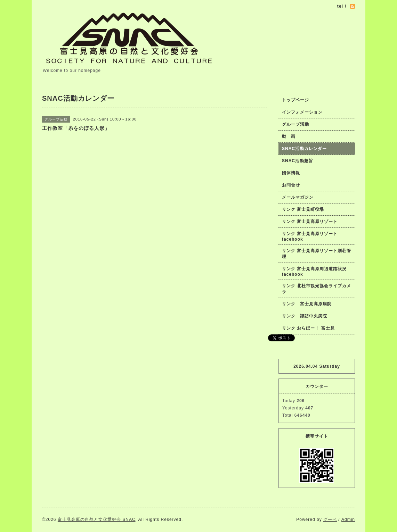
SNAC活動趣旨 (298, 161)
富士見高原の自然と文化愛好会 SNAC (97, 519)
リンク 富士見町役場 (303, 209)
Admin (348, 519)
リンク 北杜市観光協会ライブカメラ (317, 289)
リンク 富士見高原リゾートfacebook (310, 236)
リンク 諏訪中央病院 (305, 316)
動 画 (291, 136)
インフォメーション (302, 112)
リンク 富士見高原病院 (307, 304)
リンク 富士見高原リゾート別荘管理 (317, 254)
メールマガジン (298, 197)
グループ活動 (295, 124)
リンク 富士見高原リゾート (310, 222)
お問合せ (291, 185)
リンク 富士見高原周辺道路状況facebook (314, 272)
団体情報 (291, 173)
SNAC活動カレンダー (304, 149)
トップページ (295, 100)
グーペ (330, 519)
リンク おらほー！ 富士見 (308, 328)
